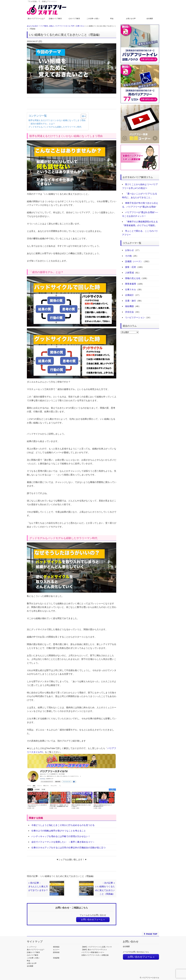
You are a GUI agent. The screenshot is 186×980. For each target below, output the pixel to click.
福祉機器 (129, 306)
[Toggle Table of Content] (82, 116)
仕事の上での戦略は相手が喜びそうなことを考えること (59, 831)
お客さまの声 (131, 18)
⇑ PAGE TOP (150, 934)
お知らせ (129, 250)
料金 (112, 18)
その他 (128, 256)
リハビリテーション (135, 317)
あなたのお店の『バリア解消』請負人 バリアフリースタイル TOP (50, 26)
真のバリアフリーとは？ (36, 18)
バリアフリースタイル (150, 978)
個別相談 (56, 947)
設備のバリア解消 (55, 18)
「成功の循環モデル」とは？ (42, 124)
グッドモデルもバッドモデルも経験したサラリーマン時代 (55, 127)
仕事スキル (80, 26)
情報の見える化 (133, 278)
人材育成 (129, 273)
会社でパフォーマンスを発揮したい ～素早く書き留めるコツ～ (63, 842)
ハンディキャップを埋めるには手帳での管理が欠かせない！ (61, 836)
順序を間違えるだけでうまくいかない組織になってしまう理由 (57, 120)
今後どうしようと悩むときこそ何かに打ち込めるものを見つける (63, 825)
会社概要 (150, 18)
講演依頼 (56, 952)
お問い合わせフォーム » (93, 919)
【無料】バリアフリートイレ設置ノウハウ (97, 947)
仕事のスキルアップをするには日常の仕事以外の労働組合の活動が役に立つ (68, 848)
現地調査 (56, 958)
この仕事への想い (93, 18)
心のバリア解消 (74, 18)
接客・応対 (131, 267)
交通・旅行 (131, 301)
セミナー (56, 950)
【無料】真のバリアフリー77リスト (94, 950)
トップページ (32, 947)
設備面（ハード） (134, 261)
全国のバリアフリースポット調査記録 (95, 955)
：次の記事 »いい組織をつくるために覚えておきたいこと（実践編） (105, 888)
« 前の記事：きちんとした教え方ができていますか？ (38, 887)
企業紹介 (129, 295)
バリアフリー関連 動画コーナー (93, 952)
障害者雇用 (131, 284)
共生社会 (129, 312)
